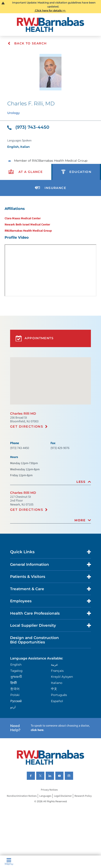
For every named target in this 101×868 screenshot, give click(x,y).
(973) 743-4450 (28, 127)
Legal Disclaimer (63, 796)
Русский (16, 701)
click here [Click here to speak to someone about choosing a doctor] (37, 730)
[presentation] (26, 172)
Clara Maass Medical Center (23, 218)
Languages (45, 796)
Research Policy (83, 796)
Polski (15, 695)
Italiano (57, 683)
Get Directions (27, 427)
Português (59, 695)
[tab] (50, 482)
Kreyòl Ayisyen (62, 677)
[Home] (50, 25)
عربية (54, 665)
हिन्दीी (14, 683)
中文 (54, 689)
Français (57, 671)
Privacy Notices (49, 790)
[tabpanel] (50, 253)
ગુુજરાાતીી (16, 677)
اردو (13, 707)
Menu (9, 862)
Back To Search (27, 43)
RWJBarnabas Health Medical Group (28, 231)
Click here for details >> (50, 10)
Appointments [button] (35, 339)
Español (57, 701)
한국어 (15, 689)
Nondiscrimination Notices (22, 796)
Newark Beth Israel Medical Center (27, 225)
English (16, 665)
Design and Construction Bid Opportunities (34, 640)
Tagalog (16, 671)
